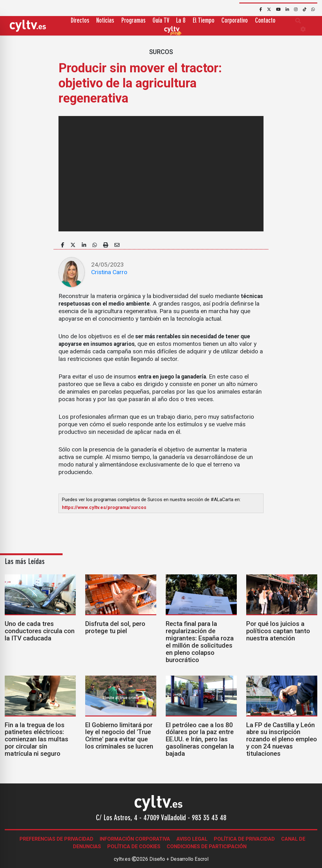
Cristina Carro (109, 272)
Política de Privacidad (244, 839)
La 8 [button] (181, 21)
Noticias (105, 21)
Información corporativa (135, 839)
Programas (133, 21)
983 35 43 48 (209, 818)
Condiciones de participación (207, 846)
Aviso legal (192, 839)
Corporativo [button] (235, 21)
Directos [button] (80, 21)
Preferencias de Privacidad (56, 839)
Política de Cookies (134, 846)
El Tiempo (204, 21)
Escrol (202, 859)
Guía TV (161, 21)
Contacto (265, 21)
